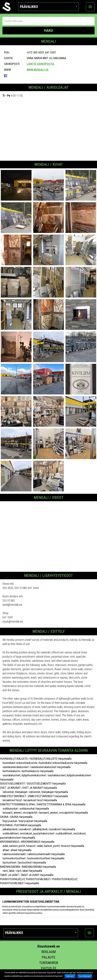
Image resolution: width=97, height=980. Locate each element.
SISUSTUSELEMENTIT (12, 783)
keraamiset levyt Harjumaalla (40, 800)
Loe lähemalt (85, 976)
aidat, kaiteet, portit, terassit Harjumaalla (61, 846)
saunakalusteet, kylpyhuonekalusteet (23, 775)
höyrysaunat (8, 821)
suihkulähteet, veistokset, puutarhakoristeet (27, 833)
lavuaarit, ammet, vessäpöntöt (19, 813)
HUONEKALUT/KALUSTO (14, 759)
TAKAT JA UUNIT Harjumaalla (37, 875)
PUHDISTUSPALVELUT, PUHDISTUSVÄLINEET (25, 879)
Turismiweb (49, 963)
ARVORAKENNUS (10, 842)
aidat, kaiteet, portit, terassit (18, 846)
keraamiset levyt (11, 800)
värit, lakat (7, 871)
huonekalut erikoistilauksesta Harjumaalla (63, 763)
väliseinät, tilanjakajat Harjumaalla (48, 792)
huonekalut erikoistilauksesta (19, 763)
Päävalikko (49, 7)
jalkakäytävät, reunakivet (15, 829)
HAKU (49, 31)
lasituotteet (8, 862)
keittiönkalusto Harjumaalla (38, 771)
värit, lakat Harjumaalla (29, 871)
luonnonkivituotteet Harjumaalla (46, 858)
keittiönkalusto (10, 771)
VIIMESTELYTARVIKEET (13, 796)
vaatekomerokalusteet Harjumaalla (50, 767)
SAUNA (4, 817)
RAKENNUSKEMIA (10, 867)
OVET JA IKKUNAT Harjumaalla (40, 788)
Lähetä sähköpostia (40, 64)
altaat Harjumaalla (21, 850)
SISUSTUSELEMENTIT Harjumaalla (46, 783)
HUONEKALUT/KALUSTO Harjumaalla (51, 759)
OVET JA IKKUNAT (10, 788)
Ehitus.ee (49, 968)
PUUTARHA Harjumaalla (28, 825)
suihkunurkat (9, 809)
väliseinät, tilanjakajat (14, 792)
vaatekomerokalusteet (14, 767)
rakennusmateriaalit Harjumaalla (46, 854)
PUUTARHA (6, 825)
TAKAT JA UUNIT (9, 875)
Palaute (48, 957)
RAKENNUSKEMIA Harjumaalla (39, 867)
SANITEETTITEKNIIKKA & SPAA (17, 804)
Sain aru (70, 976)
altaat (5, 850)
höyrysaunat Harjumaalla (33, 821)
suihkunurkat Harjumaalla (34, 809)
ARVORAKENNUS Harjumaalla (38, 842)
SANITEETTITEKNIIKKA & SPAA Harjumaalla (61, 804)
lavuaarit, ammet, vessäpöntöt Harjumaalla (64, 813)
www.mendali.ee (38, 70)
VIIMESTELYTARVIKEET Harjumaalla (48, 796)
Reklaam (49, 952)
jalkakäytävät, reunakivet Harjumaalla (54, 829)
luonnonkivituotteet (13, 858)
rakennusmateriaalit (13, 854)
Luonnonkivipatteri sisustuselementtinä (31, 902)
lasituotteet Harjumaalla (32, 862)
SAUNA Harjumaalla (21, 817)
